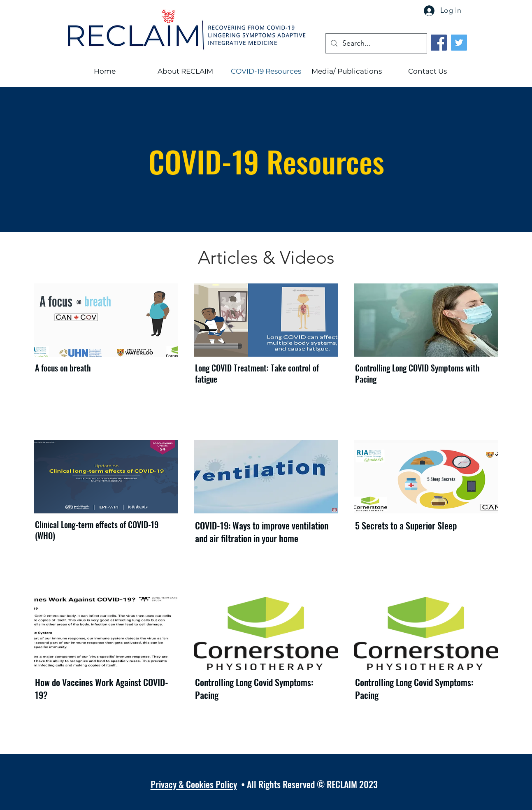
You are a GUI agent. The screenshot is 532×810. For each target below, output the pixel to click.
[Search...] (376, 44)
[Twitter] (459, 43)
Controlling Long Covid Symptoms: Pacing (254, 688)
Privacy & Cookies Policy (194, 784)
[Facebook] (439, 43)
